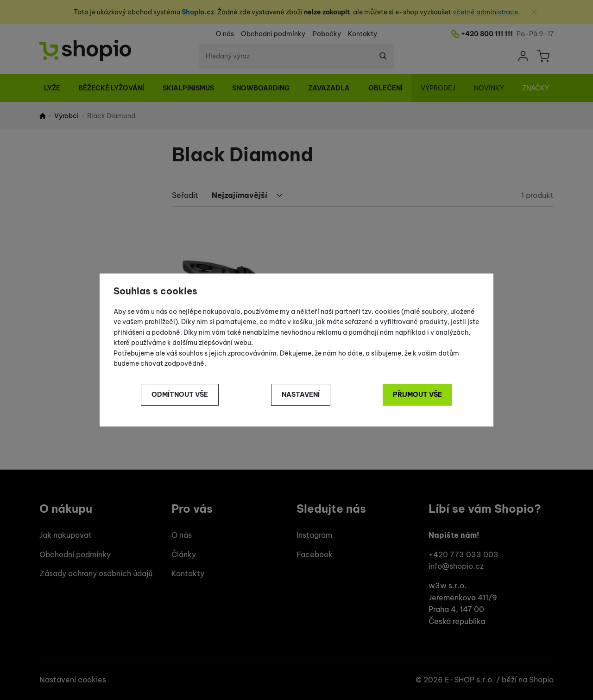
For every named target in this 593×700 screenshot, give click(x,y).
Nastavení (301, 395)
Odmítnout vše (180, 395)
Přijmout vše (417, 395)
